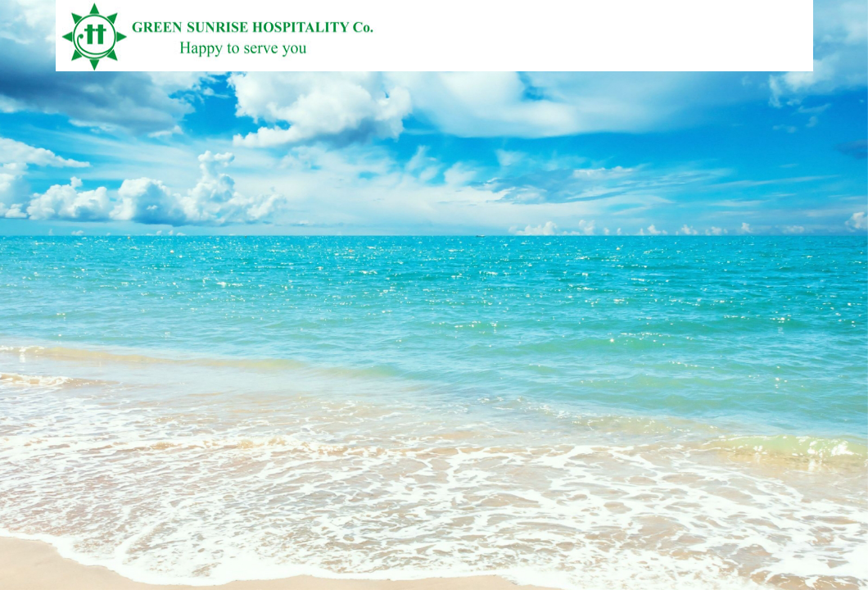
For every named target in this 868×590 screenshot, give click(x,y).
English (795, 64)
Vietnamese (767, 64)
